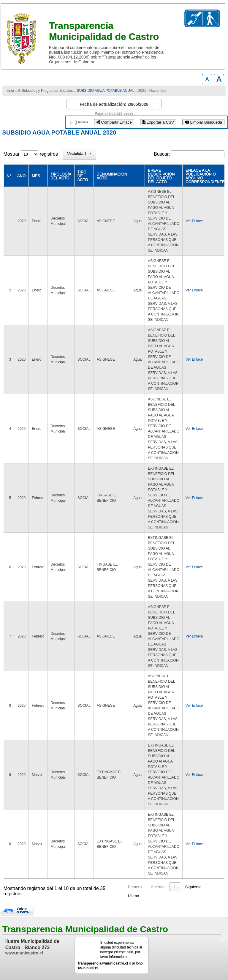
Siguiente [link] (193, 887)
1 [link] (175, 887)
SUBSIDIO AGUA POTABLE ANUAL (106, 91)
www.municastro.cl (24, 953)
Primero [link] (135, 887)
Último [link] (134, 896)
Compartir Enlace (114, 122)
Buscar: (162, 154)
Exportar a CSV (158, 122)
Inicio (9, 91)
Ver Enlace (194, 221)
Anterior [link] (158, 887)
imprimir (83, 122)
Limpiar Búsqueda (203, 122)
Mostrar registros (31, 154)
